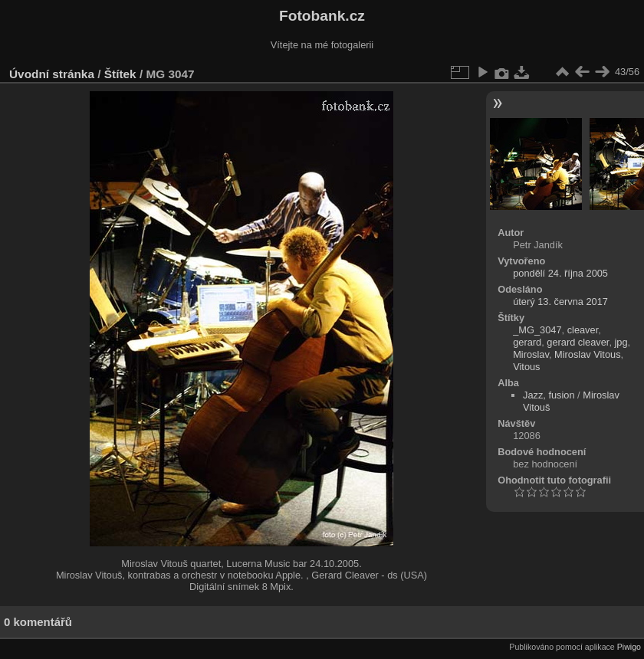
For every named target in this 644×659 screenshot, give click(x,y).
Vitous (526, 367)
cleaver (583, 330)
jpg (621, 342)
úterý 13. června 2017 (560, 302)
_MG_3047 (537, 330)
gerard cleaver (578, 342)
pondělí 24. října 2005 (560, 273)
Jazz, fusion (549, 395)
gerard (527, 342)
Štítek (120, 74)
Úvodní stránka (52, 74)
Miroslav (531, 354)
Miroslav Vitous (588, 354)
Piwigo (629, 647)
